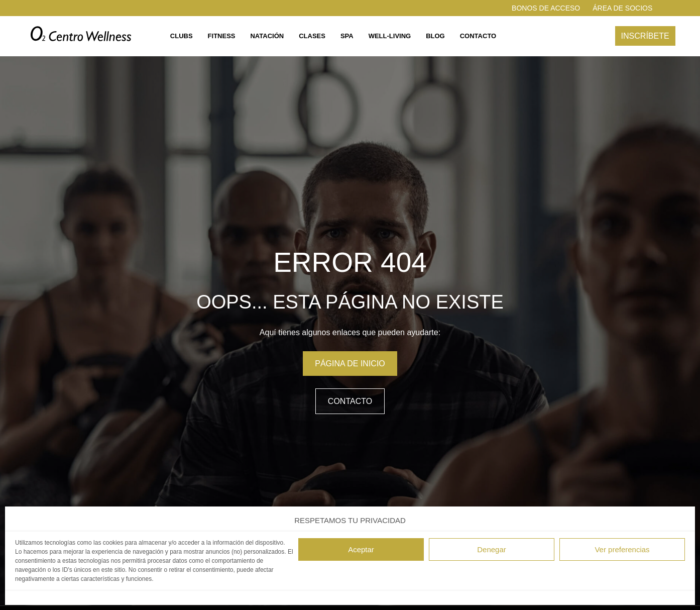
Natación (267, 36)
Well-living (390, 36)
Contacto (478, 36)
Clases (312, 36)
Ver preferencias (622, 549)
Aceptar (361, 549)
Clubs (182, 36)
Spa (347, 36)
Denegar (492, 549)
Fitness (222, 36)
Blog (435, 36)
